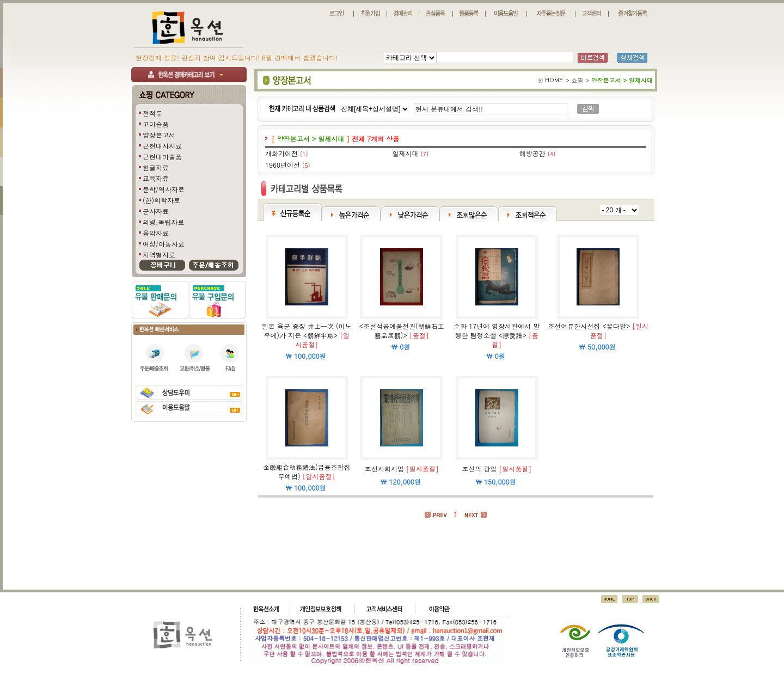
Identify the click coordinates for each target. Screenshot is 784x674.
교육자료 (156, 178)
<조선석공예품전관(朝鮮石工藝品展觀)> (402, 330)
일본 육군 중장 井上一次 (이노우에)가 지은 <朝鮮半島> (307, 330)
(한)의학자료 (161, 200)
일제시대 (405, 153)
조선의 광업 (479, 468)
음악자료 (156, 233)
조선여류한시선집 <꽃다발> (589, 326)
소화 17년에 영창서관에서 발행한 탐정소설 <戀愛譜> (497, 330)
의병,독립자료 (164, 222)
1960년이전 (283, 165)
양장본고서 (159, 135)
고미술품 (156, 124)
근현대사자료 (162, 146)
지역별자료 (159, 255)
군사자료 (156, 211)
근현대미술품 (162, 157)
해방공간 (532, 153)
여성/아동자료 (164, 244)
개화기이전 (281, 153)
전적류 (152, 113)
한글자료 (156, 167)
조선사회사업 (384, 468)
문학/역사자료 (164, 189)
